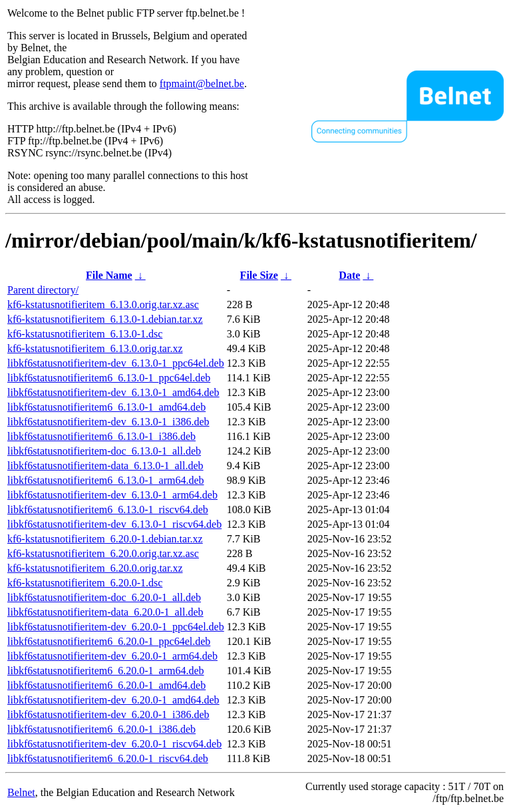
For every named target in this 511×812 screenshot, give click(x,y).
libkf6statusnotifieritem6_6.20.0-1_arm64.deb (106, 671)
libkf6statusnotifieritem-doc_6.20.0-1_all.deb (104, 597)
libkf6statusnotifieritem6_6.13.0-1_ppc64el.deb (109, 378)
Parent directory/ (43, 290)
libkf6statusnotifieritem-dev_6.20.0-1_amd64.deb (113, 700)
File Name (109, 275)
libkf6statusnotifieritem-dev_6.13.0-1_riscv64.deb (114, 524)
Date (349, 275)
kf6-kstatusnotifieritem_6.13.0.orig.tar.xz (95, 348)
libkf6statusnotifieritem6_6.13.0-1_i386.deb (101, 436)
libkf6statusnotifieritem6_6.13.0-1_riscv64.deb (108, 509)
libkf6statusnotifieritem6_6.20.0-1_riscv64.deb (108, 758)
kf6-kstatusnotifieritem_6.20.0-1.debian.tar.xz (105, 539)
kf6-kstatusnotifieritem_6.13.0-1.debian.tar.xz (105, 319)
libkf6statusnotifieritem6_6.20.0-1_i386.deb (101, 729)
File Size (259, 275)
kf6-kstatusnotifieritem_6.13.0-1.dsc (85, 334)
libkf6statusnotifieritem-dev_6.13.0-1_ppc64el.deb (116, 363)
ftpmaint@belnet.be (202, 84)
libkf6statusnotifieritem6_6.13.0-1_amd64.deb (106, 407)
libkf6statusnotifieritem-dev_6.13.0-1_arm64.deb (112, 495)
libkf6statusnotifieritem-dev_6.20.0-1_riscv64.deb (114, 744)
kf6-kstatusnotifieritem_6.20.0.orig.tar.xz (95, 568)
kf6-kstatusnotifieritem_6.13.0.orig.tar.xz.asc (103, 304)
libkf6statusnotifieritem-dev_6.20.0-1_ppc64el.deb (116, 627)
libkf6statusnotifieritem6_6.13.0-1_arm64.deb (106, 480)
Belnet (21, 792)
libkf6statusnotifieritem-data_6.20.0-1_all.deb (105, 612)
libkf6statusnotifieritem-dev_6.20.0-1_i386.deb (108, 714)
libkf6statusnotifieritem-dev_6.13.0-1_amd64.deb (113, 392)
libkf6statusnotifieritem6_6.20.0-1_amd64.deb (106, 685)
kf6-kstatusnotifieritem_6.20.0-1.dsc (85, 583)
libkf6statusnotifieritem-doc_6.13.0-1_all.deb (104, 451)
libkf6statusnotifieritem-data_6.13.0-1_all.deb (105, 466)
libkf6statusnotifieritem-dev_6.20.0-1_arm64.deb (112, 656)
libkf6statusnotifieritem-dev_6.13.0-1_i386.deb (108, 422)
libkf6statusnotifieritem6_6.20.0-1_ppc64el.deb (109, 641)
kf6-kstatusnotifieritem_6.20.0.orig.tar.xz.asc (103, 553)
